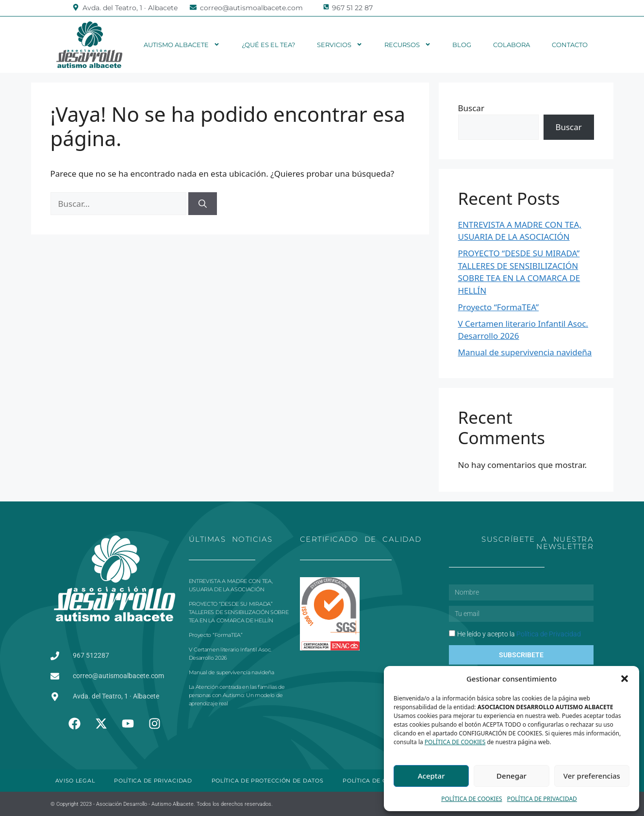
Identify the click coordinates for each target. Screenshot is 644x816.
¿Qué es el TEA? (268, 45)
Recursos (408, 45)
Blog (462, 45)
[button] (625, 679)
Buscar (471, 108)
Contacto (570, 45)
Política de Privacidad (549, 634)
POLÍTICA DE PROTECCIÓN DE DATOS (268, 781)
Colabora (512, 45)
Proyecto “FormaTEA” (499, 307)
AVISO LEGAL (75, 781)
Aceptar (431, 776)
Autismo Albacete (182, 45)
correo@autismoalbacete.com (251, 8)
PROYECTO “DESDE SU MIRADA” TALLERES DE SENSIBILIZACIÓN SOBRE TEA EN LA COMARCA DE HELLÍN (239, 612)
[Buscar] (203, 204)
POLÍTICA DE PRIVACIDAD (542, 799)
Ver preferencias (592, 776)
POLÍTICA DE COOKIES (455, 742)
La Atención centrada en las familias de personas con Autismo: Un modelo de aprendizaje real (237, 695)
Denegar (512, 776)
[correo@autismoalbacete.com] (193, 7)
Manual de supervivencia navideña (525, 352)
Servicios (340, 45)
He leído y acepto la (519, 634)
